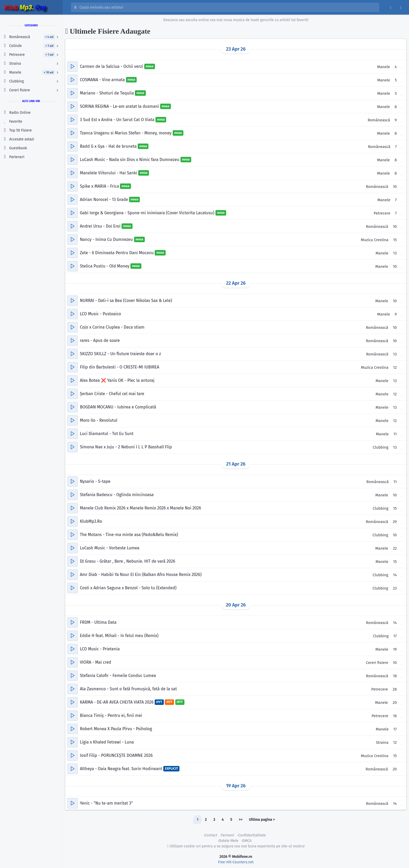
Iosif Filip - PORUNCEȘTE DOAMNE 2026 (116, 755)
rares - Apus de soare (100, 340)
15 (395, 240)
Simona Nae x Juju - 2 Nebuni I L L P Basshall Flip (126, 447)
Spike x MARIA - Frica (100, 186)
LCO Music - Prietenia (100, 649)
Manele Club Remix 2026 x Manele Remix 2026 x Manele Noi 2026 (140, 508)
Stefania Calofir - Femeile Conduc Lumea (118, 676)
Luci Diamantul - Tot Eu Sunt (107, 434)
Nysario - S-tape (95, 481)
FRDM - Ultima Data (98, 622)
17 (395, 636)
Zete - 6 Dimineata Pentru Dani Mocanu (117, 253)
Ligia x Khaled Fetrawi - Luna (107, 742)
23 (395, 588)
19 (395, 649)
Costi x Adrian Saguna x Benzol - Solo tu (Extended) (128, 588)
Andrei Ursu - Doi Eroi (101, 226)
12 (395, 367)
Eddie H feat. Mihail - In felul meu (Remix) (119, 636)
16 (395, 716)
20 (395, 703)
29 (395, 522)
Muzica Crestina (375, 240)
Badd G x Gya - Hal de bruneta (109, 146)
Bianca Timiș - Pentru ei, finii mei (111, 715)
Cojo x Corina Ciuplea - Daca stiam (112, 327)
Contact (211, 835)
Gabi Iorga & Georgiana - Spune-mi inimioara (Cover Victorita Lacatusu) (148, 213)
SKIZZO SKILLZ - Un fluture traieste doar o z (120, 354)
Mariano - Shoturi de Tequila (107, 93)
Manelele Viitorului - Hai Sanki (109, 173)
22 (395, 548)
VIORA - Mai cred (95, 662)
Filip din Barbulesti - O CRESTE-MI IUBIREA (119, 367)
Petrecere (382, 213)
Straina (382, 742)
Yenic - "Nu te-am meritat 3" (106, 803)
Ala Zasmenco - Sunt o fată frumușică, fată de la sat (128, 689)
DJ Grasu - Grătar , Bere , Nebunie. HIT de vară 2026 (127, 561)
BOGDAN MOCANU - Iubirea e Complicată (118, 407)
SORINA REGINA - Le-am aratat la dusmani (120, 106)
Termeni (228, 835)
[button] (73, 67)
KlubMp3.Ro (91, 521)
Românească (379, 120)
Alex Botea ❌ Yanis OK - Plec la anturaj (117, 380)
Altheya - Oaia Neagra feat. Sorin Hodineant (122, 769)
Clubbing (381, 447)
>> (240, 820)
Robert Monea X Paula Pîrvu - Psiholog (116, 729)
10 (395, 187)
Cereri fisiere (377, 663)
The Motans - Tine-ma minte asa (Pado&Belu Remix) (129, 535)
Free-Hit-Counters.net (236, 862)
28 (395, 689)
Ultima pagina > (262, 820)
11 (395, 434)
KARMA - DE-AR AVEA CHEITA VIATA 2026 (117, 702)
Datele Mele (229, 841)
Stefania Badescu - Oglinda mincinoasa (117, 495)
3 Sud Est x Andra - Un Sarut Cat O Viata (118, 120)
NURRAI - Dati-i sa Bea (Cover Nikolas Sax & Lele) (126, 301)
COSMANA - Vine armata (103, 80)
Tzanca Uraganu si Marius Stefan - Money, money (126, 133)
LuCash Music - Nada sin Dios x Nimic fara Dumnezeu (130, 160)
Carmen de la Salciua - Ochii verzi (112, 66)
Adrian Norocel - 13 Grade (104, 200)
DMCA (247, 841)
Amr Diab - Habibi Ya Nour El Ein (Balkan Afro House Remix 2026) (141, 575)
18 (395, 676)
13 (395, 253)
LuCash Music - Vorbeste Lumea (110, 548)
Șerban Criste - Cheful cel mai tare (112, 394)
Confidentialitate (252, 835)
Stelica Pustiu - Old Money (105, 266)
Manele (384, 67)
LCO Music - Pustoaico (100, 314)
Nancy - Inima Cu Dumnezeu (107, 239)
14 (395, 575)
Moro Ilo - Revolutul (99, 420)
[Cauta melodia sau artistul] (228, 7)
